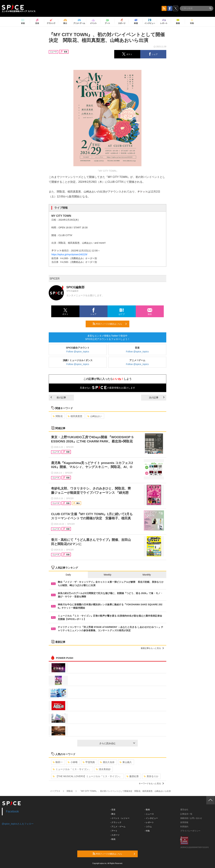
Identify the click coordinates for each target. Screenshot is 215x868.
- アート (114, 831)
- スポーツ (115, 835)
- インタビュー (151, 818)
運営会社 (184, 810)
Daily (68, 575)
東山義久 (126, 762)
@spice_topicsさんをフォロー (18, 824)
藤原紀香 (133, 776)
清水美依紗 (103, 769)
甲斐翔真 (89, 762)
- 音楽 (113, 810)
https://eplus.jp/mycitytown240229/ (69, 254)
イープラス (55, 791)
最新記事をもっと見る (152, 648)
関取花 (58, 416)
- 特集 (147, 831)
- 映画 (113, 839)
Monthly (147, 575)
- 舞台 (113, 814)
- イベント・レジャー (120, 818)
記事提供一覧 (186, 814)
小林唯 (73, 762)
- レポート (149, 822)
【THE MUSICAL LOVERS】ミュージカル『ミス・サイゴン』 (87, 776)
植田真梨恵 (75, 416)
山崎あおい (95, 416)
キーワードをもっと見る (151, 784)
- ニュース (149, 814)
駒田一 (58, 762)
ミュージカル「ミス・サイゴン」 (72, 769)
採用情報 (184, 822)
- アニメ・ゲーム (118, 827)
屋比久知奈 (107, 762)
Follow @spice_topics (78, 352)
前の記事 (58, 397)
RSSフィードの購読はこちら (110, 324)
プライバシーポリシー (190, 831)
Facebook (13, 811)
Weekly (107, 575)
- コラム (148, 827)
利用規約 (184, 827)
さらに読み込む (117, 743)
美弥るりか (151, 776)
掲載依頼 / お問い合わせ (191, 818)
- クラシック (116, 822)
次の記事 (157, 397)
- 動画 (147, 810)
